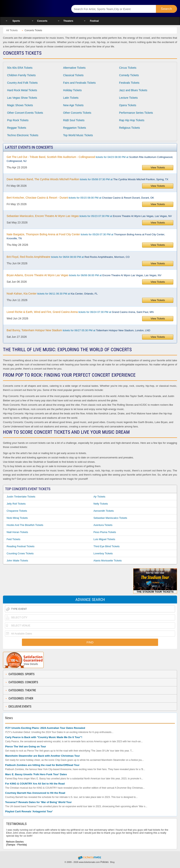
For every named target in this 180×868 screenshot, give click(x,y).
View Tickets (158, 168)
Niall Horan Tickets (17, 532)
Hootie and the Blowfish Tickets (25, 525)
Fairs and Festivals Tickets (79, 83)
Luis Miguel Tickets (104, 539)
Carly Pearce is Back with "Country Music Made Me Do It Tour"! (44, 737)
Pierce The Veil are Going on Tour (26, 746)
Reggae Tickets (17, 128)
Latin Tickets (71, 98)
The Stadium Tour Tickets (155, 581)
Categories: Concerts (23, 682)
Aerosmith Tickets (104, 511)
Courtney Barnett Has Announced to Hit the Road (35, 793)
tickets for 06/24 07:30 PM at (80, 312)
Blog (112, 862)
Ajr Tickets (99, 497)
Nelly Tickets (101, 504)
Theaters (68, 21)
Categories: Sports (22, 674)
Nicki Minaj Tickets (17, 518)
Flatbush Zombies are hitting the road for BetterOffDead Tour (42, 765)
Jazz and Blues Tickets (133, 90)
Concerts (42, 21)
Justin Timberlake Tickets (21, 497)
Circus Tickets (128, 68)
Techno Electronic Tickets (23, 135)
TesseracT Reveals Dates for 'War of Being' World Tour (38, 802)
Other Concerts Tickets (77, 113)
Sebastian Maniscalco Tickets (110, 518)
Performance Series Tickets (136, 113)
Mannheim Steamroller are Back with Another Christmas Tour (43, 756)
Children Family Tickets (21, 75)
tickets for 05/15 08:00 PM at (80, 198)
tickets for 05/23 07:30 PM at (89, 216)
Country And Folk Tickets (22, 83)
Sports (16, 21)
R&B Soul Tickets (74, 120)
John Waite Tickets (17, 561)
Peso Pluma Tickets (105, 532)
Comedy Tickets (129, 75)
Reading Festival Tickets (21, 546)
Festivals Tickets (129, 83)
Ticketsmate (33, 8)
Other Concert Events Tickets (25, 113)
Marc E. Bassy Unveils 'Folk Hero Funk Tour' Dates (36, 774)
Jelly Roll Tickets (16, 504)
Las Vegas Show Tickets (22, 98)
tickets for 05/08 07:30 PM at (88, 179)
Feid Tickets (14, 539)
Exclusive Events (20, 707)
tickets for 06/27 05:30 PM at (78, 330)
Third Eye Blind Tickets (107, 546)
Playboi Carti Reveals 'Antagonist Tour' (29, 811)
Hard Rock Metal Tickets (22, 90)
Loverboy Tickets (103, 553)
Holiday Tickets (72, 90)
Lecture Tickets (128, 98)
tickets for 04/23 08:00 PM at (90, 159)
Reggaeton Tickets (75, 128)
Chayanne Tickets (17, 511)
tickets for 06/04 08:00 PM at (68, 257)
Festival (94, 21)
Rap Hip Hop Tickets (132, 120)
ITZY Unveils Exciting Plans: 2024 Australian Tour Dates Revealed (45, 728)
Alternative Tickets (74, 68)
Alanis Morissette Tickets (108, 561)
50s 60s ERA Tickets (20, 68)
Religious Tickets (130, 128)
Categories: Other (21, 698)
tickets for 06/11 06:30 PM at (52, 294)
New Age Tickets (73, 105)
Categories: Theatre (22, 690)
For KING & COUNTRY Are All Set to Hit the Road (35, 784)
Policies (105, 862)
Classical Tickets (73, 75)
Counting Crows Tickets (20, 553)
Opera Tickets (128, 105)
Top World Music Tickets (78, 135)
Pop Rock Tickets (18, 120)
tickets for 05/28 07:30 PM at (86, 236)
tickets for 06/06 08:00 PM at (84, 275)
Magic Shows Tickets (20, 105)
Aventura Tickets (103, 525)
